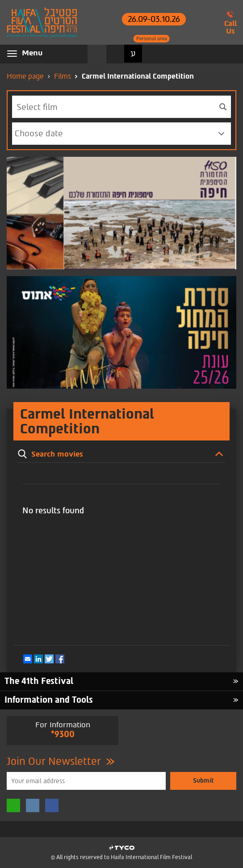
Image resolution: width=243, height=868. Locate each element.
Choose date (39, 133)
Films (63, 76)
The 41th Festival (39, 681)
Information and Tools (49, 700)
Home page (25, 76)
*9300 (63, 734)
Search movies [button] (97, 54)
